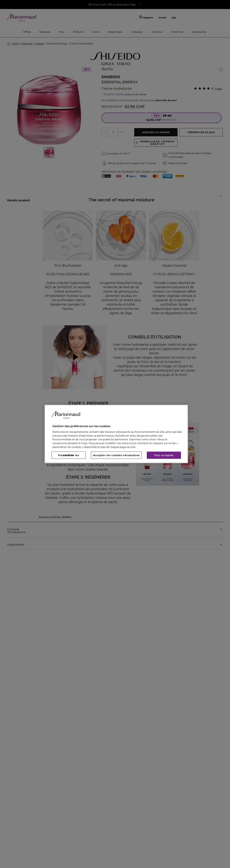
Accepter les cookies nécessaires (116, 455)
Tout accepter (164, 455)
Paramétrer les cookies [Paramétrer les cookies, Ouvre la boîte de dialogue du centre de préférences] (69, 455)
